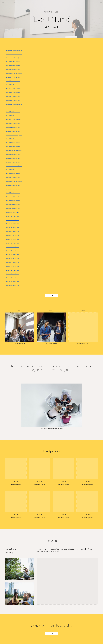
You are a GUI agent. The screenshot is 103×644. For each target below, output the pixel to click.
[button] (101, 2)
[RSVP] (51, 295)
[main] (51, 12)
